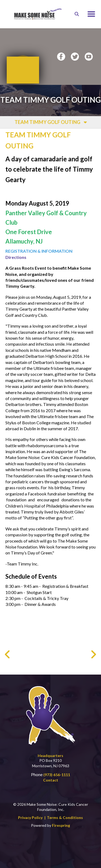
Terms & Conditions (65, 817)
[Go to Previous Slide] (8, 654)
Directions (16, 257)
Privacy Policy (30, 817)
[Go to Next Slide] (93, 654)
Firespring (61, 825)
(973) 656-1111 (57, 775)
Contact (51, 780)
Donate (23, 62)
